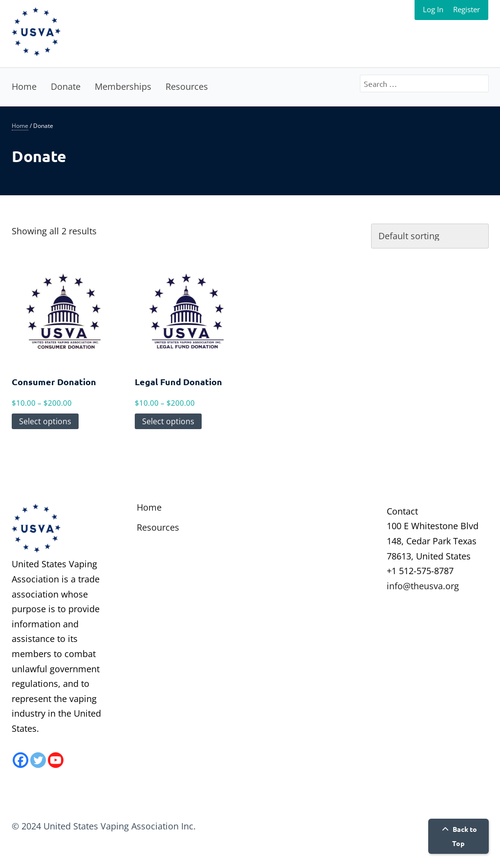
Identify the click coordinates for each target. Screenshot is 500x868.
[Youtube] (56, 760)
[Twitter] (38, 760)
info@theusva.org (423, 586)
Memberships (123, 86)
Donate (66, 86)
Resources (187, 86)
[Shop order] (430, 236)
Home (24, 86)
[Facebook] (21, 760)
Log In (433, 9)
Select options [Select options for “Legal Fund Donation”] (168, 421)
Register (467, 9)
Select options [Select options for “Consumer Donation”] (45, 421)
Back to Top (458, 836)
